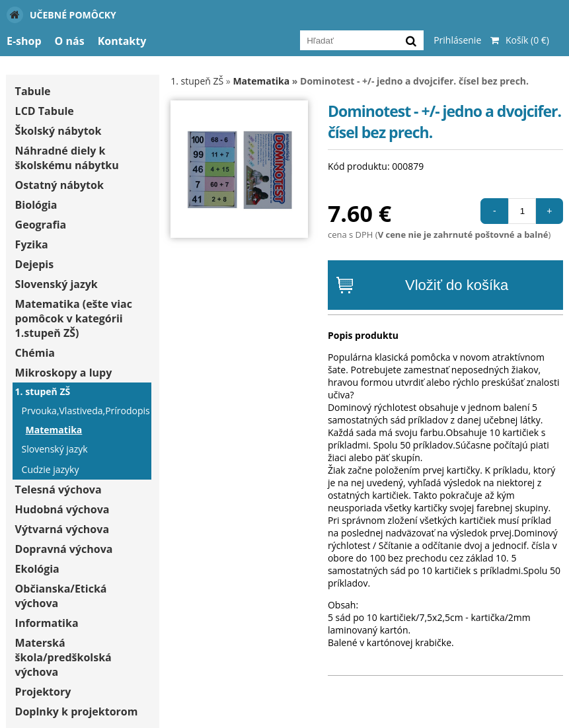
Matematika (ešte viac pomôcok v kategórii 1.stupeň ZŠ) (74, 318)
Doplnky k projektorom (77, 711)
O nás (70, 41)
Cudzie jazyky (51, 469)
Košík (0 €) (516, 40)
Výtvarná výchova (62, 529)
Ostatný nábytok (59, 185)
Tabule (33, 91)
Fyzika (32, 244)
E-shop (24, 41)
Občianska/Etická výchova (61, 596)
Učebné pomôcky (61, 15)
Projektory (43, 692)
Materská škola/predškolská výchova (63, 657)
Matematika (54, 430)
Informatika (47, 623)
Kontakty (122, 41)
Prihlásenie (457, 40)
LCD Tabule (45, 111)
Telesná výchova (58, 490)
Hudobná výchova (62, 509)
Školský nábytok (58, 131)
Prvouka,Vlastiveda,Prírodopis (85, 411)
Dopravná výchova (64, 549)
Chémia (35, 353)
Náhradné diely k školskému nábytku (67, 158)
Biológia (36, 205)
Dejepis (35, 264)
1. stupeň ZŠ (43, 391)
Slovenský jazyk (57, 284)
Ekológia (37, 569)
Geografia (41, 225)
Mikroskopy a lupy (64, 373)
